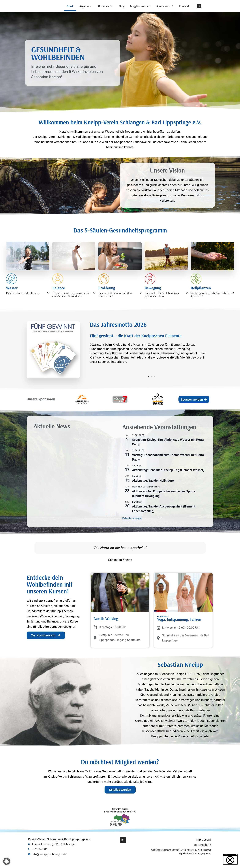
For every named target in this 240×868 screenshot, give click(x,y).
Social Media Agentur (184, 858)
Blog (121, 10)
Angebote (85, 10)
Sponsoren (165, 10)
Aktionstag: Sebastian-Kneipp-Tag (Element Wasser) (168, 478)
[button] (28, 301)
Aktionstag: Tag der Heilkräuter (153, 489)
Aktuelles (105, 10)
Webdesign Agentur (161, 858)
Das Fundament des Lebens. (23, 301)
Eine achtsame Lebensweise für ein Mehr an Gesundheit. (71, 303)
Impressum (203, 848)
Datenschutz (202, 853)
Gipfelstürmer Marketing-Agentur (195, 862)
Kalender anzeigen (132, 527)
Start (70, 10)
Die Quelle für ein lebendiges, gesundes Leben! (162, 303)
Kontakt (184, 10)
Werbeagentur (204, 858)
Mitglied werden (140, 10)
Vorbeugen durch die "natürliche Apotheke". (210, 303)
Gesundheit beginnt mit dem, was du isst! (116, 303)
